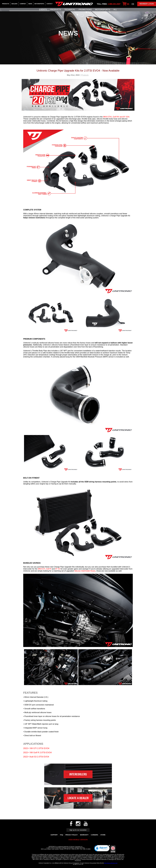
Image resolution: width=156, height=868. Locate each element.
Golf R (49, 569)
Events (43, 10)
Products (6, 4)
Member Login (147, 4)
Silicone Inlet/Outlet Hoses (85, 571)
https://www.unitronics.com (111, 863)
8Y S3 (58, 569)
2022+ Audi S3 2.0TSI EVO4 (36, 757)
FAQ (62, 835)
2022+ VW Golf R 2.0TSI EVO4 (37, 753)
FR (133, 4)
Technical (70, 10)
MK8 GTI (42, 569)
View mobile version (78, 840)
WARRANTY (84, 835)
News (30, 4)
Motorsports (39, 4)
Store (103, 835)
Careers (95, 835)
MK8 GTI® (107, 117)
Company (23, 4)
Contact (49, 4)
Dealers (14, 4)
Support (54, 835)
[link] (102, 849)
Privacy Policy (72, 835)
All (115, 10)
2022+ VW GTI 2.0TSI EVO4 (36, 748)
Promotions (85, 10)
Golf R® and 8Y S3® (121, 117)
